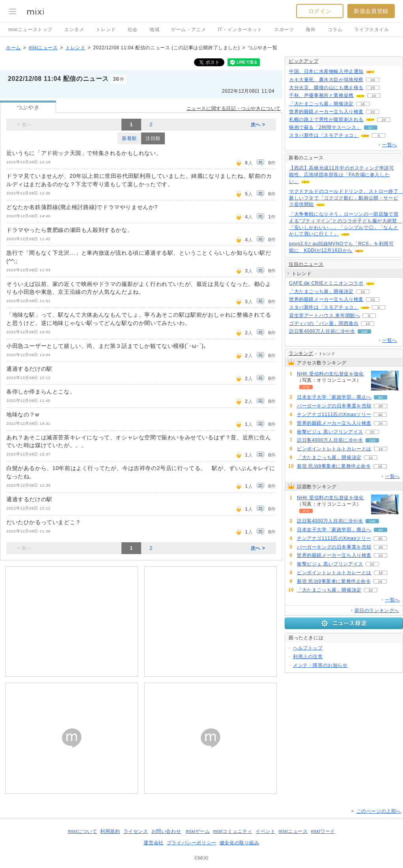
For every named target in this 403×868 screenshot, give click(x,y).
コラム (335, 30)
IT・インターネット (240, 30)
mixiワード (323, 831)
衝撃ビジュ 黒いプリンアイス (330, 432)
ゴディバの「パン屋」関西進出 (324, 323)
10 (368, 324)
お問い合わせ (166, 831)
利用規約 (110, 831)
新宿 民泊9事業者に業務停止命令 (334, 466)
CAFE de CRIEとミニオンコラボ (326, 283)
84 (380, 397)
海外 (311, 30)
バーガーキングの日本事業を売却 (334, 406)
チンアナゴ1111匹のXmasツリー (334, 414)
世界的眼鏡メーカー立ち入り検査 (326, 112)
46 (380, 415)
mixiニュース (43, 48)
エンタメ (74, 30)
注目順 (153, 138)
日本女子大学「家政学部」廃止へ (334, 397)
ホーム (13, 48)
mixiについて (82, 831)
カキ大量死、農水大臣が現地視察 (326, 80)
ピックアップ (304, 61)
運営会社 (153, 843)
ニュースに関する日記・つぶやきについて (234, 108)
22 (372, 112)
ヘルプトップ (308, 648)
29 (372, 88)
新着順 (129, 138)
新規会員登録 (371, 11)
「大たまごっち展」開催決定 (321, 104)
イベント (265, 831)
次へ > (258, 125)
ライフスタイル (371, 30)
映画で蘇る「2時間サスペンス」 (325, 127)
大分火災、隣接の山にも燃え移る (326, 88)
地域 (154, 30)
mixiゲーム (198, 831)
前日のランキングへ (377, 610)
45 (380, 406)
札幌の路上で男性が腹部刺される (326, 119)
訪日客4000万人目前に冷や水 (322, 331)
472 (306, 387)
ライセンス (136, 831)
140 (364, 331)
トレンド (106, 30)
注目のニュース (306, 264)
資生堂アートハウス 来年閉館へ (325, 315)
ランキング (301, 353)
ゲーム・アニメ (188, 30)
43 (372, 80)
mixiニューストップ (30, 30)
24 (372, 300)
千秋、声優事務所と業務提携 (321, 95)
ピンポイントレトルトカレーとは (334, 449)
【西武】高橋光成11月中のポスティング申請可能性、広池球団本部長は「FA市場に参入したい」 (342, 175)
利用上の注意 (308, 657)
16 (374, 96)
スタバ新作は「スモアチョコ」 (324, 135)
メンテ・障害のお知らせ (320, 665)
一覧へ (390, 145)
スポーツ (284, 30)
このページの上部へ (379, 811)
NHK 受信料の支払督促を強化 (330, 374)
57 (370, 128)
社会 (133, 30)
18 (380, 449)
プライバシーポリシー (192, 843)
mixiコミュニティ (233, 831)
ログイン (320, 11)
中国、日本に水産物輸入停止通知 (326, 71)
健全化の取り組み (240, 843)
